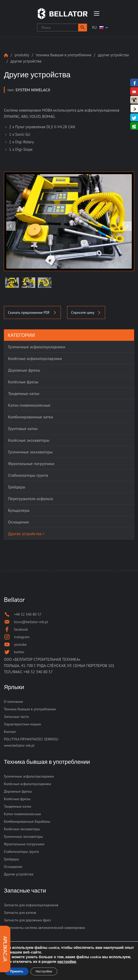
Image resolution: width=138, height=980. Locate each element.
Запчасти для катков (20, 913)
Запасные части (16, 717)
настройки (67, 962)
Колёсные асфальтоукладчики (27, 784)
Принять (17, 971)
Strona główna (6, 55)
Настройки (44, 971)
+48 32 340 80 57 (38, 672)
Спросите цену (86, 312)
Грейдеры (11, 859)
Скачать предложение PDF (32, 312)
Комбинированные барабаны (27, 821)
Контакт (10, 732)
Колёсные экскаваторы (22, 829)
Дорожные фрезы (18, 791)
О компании (13, 702)
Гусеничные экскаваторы (23, 836)
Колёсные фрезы (17, 799)
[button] (83, 28)
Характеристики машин (22, 724)
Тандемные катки (18, 806)
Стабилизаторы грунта (21, 852)
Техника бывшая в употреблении (63, 55)
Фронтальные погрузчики (24, 844)
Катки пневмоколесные (22, 814)
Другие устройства (113, 55)
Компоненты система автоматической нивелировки (45, 928)
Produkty (22, 55)
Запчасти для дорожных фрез (27, 920)
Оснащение (13, 867)
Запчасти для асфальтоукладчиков (31, 905)
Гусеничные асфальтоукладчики (29, 776)
